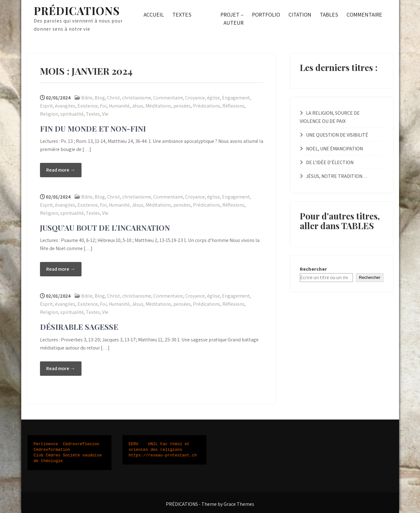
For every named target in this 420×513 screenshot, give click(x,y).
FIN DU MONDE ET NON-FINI (93, 128)
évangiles (65, 106)
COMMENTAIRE (364, 15)
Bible (87, 98)
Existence (88, 106)
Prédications (207, 106)
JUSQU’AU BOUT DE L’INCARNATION (105, 228)
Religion (49, 114)
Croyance (195, 98)
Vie (105, 114)
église (213, 98)
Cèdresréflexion (81, 444)
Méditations (158, 106)
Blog (100, 98)
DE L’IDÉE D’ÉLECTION (330, 162)
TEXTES (182, 15)
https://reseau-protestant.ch (163, 455)
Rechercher (313, 269)
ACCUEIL (154, 15)
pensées (182, 106)
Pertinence (46, 444)
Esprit (46, 106)
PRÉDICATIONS (77, 10)
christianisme (137, 98)
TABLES (329, 15)
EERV (133, 444)
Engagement (236, 98)
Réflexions (233, 106)
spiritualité (72, 114)
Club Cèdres (47, 455)
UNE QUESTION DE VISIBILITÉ (337, 135)
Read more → (61, 170)
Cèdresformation (52, 450)
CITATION (300, 15)
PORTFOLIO (266, 15)
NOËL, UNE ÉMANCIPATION (334, 149)
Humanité (119, 106)
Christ (114, 98)
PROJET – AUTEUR (232, 19)
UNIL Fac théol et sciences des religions (160, 447)
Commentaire (168, 98)
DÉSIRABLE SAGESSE (79, 327)
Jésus (138, 106)
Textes (93, 114)
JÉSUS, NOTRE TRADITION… (337, 176)
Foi (103, 106)
